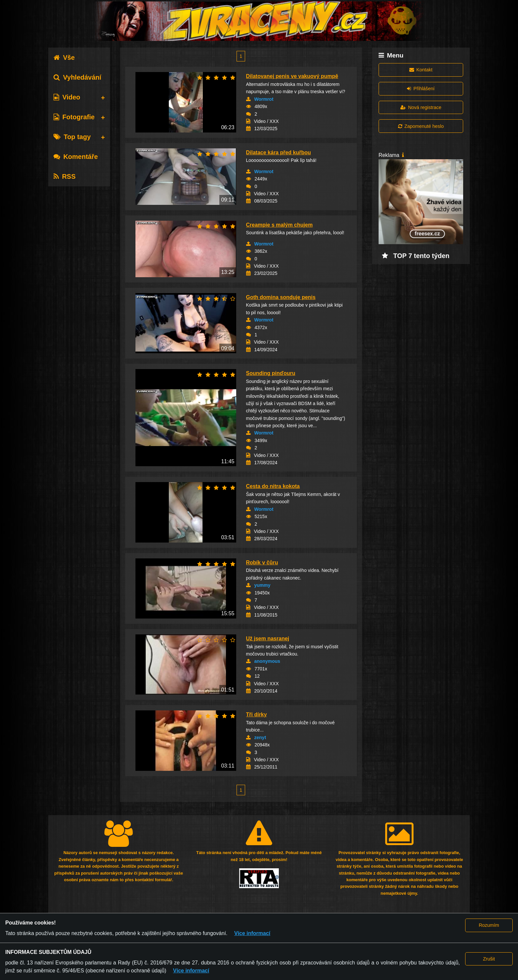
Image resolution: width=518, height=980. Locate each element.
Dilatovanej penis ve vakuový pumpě (292, 76)
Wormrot (264, 99)
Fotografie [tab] (74, 117)
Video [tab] (67, 97)
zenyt (260, 737)
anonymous (267, 661)
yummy (262, 585)
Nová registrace (421, 107)
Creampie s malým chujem (279, 225)
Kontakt (421, 70)
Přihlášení (421, 89)
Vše (64, 57)
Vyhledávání (77, 77)
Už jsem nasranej (268, 639)
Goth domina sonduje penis (281, 297)
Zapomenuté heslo (421, 126)
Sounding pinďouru (271, 373)
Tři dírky (257, 715)
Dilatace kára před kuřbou (279, 152)
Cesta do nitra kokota (273, 486)
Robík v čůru (262, 563)
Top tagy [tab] (72, 137)
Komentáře (76, 157)
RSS (65, 176)
